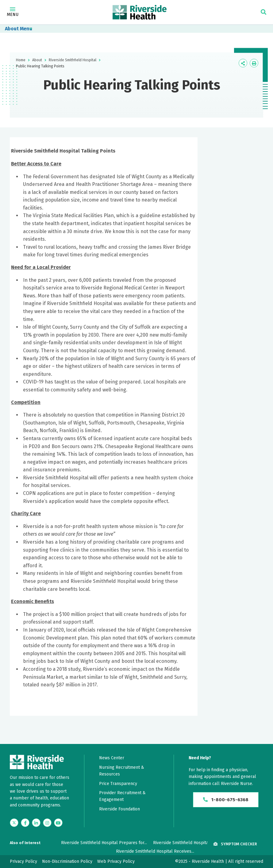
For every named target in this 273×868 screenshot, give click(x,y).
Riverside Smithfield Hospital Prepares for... (104, 843)
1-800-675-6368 (226, 800)
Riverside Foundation (119, 809)
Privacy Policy (23, 861)
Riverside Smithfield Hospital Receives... (155, 851)
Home (21, 60)
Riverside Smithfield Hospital (73, 60)
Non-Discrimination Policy (67, 861)
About (12, 29)
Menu (13, 12)
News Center (112, 758)
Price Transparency (118, 784)
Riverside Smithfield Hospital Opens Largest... (198, 843)
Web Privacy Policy (116, 861)
